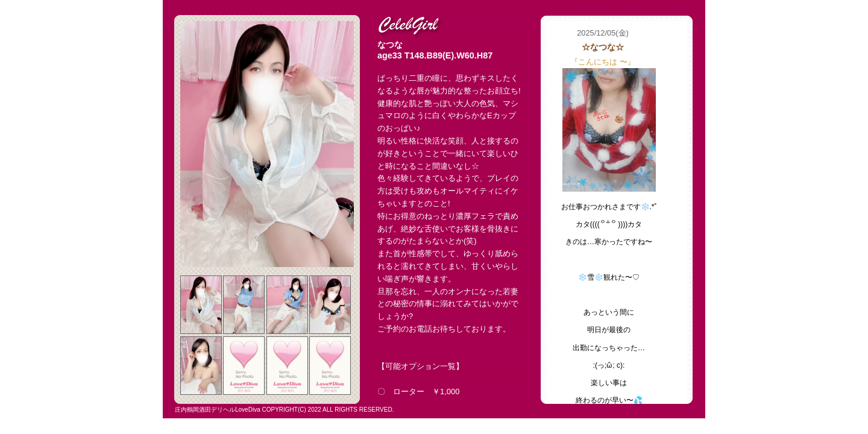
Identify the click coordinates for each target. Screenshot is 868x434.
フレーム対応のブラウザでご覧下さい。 (616, 212)
